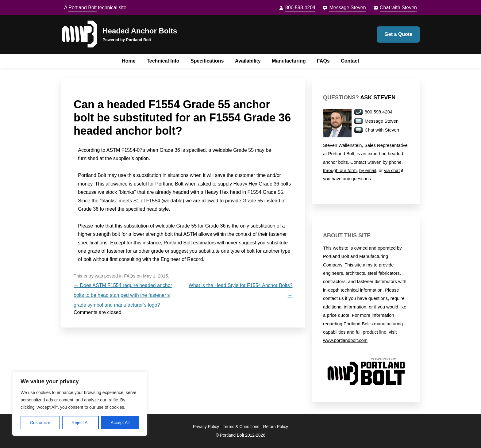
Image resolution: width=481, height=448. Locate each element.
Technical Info (163, 61)
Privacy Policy (206, 427)
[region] (80, 404)
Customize (40, 423)
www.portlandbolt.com (345, 340)
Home (129, 61)
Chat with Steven (398, 8)
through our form (340, 170)
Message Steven (347, 8)
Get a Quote (398, 34)
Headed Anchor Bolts (140, 31)
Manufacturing (289, 61)
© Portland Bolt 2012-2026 (240, 435)
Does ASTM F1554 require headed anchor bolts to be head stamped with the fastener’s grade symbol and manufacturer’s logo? (123, 295)
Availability (248, 61)
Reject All (80, 423)
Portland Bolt (83, 8)
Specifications (207, 61)
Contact (350, 61)
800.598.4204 (300, 8)
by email (368, 170)
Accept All (120, 423)
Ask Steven (378, 98)
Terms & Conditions (241, 427)
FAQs (323, 61)
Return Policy (276, 427)
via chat (392, 170)
